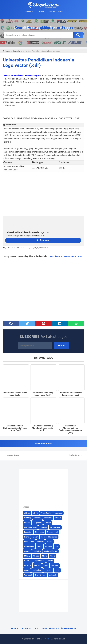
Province (28, 565)
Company (43, 527)
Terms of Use (68, 628)
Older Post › (75, 455)
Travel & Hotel (40, 575)
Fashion (35, 537)
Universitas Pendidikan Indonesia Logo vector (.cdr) (38, 63)
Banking (27, 518)
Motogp (36, 556)
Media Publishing (51, 551)
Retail (46, 565)
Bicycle (58, 518)
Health (40, 546)
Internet (27, 551)
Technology (37, 570)
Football (40, 542)
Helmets (49, 546)
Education (28, 532)
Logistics (37, 551)
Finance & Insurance (49, 537)
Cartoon (48, 523)
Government (29, 546)
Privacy (54, 628)
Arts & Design (46, 513)
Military (27, 556)
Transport (28, 575)
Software (55, 565)
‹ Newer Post (12, 455)
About (16, 628)
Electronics (40, 532)
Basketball (48, 518)
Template (48, 570)
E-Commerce (55, 527)
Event (26, 537)
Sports (27, 570)
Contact (27, 628)
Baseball (37, 518)
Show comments (44, 444)
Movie (45, 556)
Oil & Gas (28, 561)
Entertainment (52, 532)
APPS (35, 513)
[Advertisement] (43, 194)
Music (52, 556)
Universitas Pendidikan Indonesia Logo (21, 76)
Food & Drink (29, 542)
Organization (40, 561)
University (53, 575)
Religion (37, 565)
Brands (27, 523)
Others (50, 561)
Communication (30, 527)
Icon (57, 546)
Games (50, 542)
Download (43, 240)
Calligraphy (37, 523)
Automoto (58, 513)
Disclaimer (41, 628)
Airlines (27, 513)
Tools (57, 570)
